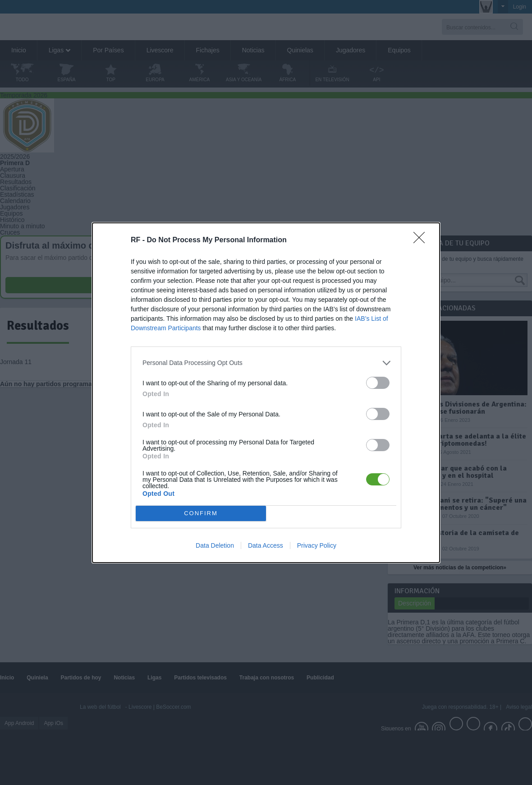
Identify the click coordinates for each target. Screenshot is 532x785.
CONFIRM (201, 513)
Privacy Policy (317, 545)
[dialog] (266, 393)
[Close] (422, 240)
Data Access (266, 545)
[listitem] (266, 363)
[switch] (378, 383)
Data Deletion (215, 545)
